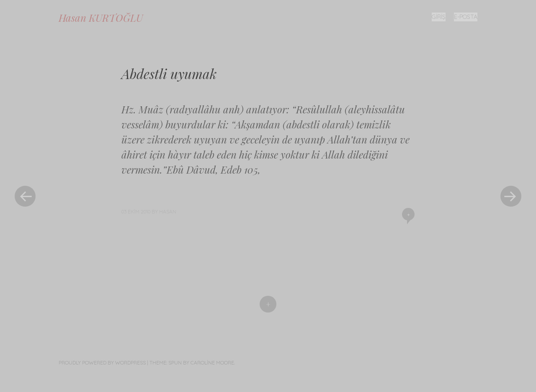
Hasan (168, 211)
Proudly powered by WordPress (102, 363)
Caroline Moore (212, 363)
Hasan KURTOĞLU (101, 18)
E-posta (466, 17)
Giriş (439, 17)
